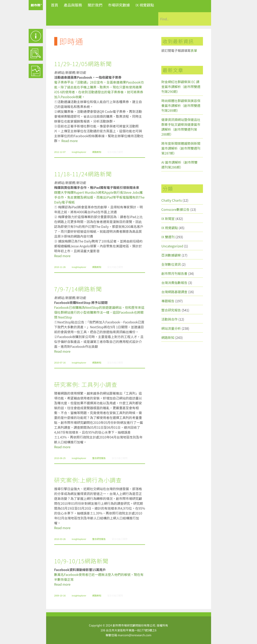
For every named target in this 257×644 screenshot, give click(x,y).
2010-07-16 (60, 362)
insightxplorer (79, 152)
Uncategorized (172, 246)
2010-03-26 (60, 539)
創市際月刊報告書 (174, 273)
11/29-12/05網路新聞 (83, 64)
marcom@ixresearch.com (134, 635)
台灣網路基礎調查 (174, 292)
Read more (69, 141)
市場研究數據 (119, 5)
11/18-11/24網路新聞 (83, 174)
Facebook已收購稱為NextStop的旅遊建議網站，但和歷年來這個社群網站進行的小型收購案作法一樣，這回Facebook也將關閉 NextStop (99, 312)
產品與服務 (73, 5)
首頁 (55, 5)
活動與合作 (169, 319)
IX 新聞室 (168, 219)
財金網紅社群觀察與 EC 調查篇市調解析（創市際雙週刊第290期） (181, 87)
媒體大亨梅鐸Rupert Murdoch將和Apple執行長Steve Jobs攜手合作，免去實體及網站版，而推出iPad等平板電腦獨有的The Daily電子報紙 (99, 197)
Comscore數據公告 (175, 209)
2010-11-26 (60, 267)
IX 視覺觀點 (145, 5)
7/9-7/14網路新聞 (78, 289)
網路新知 (97, 152)
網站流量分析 (171, 328)
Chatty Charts (172, 200)
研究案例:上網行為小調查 (88, 480)
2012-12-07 (60, 152)
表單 (194, 50)
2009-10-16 (60, 595)
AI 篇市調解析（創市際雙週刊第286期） (179, 165)
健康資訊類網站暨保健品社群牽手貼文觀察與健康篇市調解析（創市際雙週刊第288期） (181, 127)
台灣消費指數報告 (174, 283)
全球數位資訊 (171, 264)
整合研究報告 (99, 458)
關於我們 (95, 5)
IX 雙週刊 (168, 237)
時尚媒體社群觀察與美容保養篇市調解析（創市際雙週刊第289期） (181, 106)
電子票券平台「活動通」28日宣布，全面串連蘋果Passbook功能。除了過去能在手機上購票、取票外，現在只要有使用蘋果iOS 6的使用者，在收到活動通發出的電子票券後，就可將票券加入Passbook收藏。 (99, 89)
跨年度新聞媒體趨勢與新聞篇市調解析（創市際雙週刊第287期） (181, 148)
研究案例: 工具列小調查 (86, 384)
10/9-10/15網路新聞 (81, 561)
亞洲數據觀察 (171, 255)
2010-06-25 (60, 458)
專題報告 (168, 301)
